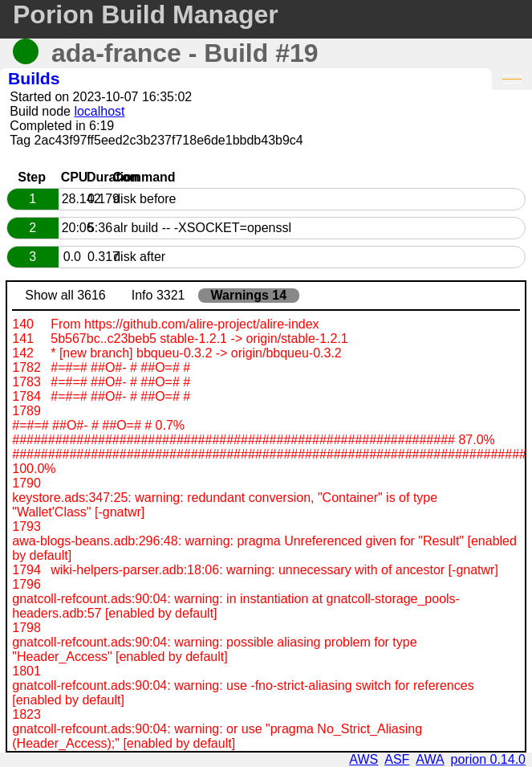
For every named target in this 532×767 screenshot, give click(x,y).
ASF (397, 759)
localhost (99, 111)
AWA (430, 759)
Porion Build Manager (146, 14)
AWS (363, 759)
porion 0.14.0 (488, 759)
